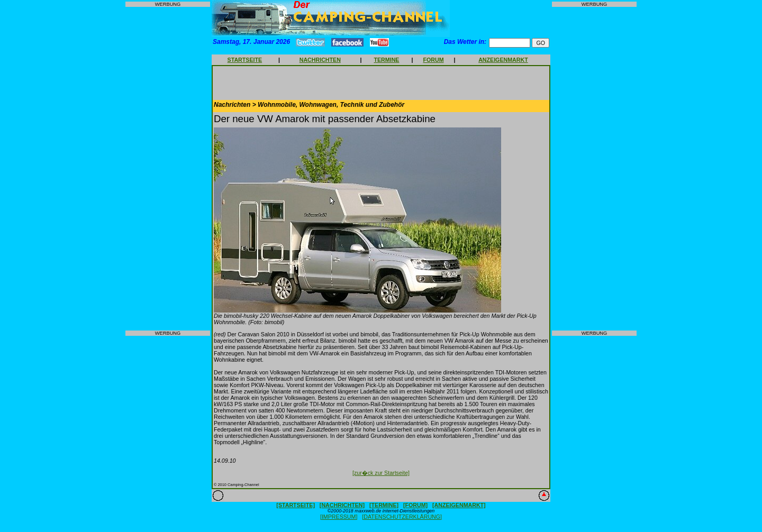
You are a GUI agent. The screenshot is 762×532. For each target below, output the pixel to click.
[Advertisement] (168, 169)
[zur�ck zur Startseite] (381, 473)
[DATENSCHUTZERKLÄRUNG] (402, 517)
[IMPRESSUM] (339, 517)
